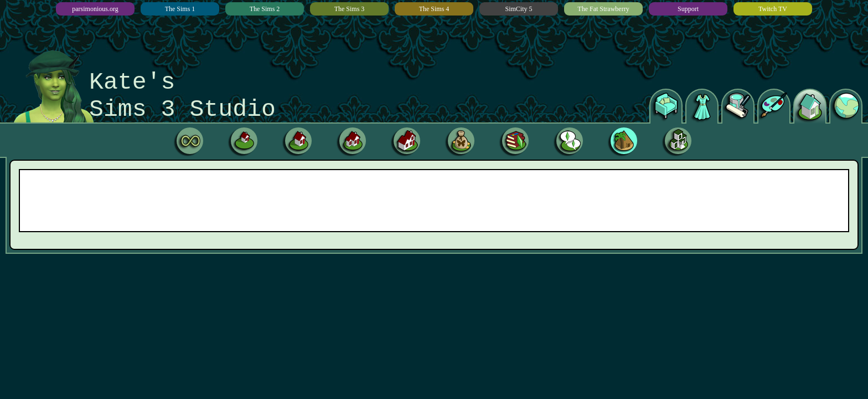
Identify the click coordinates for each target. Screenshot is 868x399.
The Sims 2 (265, 9)
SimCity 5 (518, 9)
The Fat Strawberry (603, 9)
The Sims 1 (180, 9)
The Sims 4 (434, 9)
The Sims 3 (350, 9)
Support (688, 9)
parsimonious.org (95, 9)
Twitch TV (773, 9)
